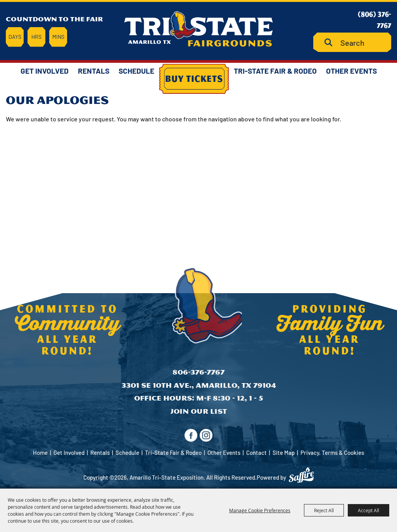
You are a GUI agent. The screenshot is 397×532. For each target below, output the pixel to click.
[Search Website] (352, 42)
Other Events (351, 71)
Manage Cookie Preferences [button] (260, 510)
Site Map (284, 453)
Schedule (136, 71)
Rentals (94, 71)
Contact (256, 453)
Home (40, 453)
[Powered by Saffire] (301, 475)
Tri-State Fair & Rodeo (275, 71)
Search (331, 42)
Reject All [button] (324, 510)
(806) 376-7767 (375, 20)
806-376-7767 (198, 372)
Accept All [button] (369, 510)
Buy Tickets (194, 78)
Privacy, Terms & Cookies (332, 453)
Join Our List (198, 411)
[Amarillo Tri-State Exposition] (198, 29)
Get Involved (45, 71)
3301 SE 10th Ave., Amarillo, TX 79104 (199, 385)
